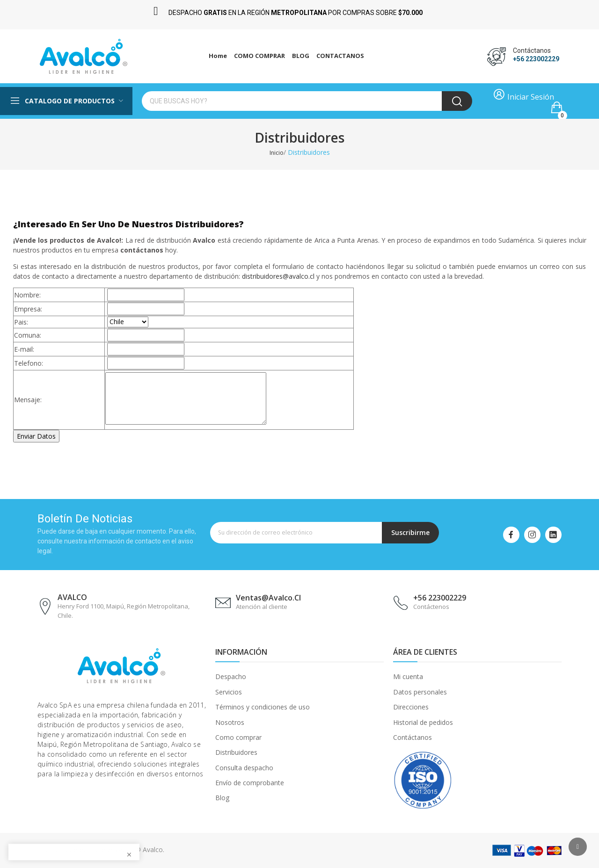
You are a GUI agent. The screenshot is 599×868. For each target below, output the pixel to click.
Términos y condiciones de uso (263, 707)
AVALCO (72, 597)
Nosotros (230, 722)
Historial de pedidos (423, 722)
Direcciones (411, 707)
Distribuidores (236, 752)
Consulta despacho (244, 767)
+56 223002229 (536, 59)
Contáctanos (413, 737)
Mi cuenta (408, 676)
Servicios (229, 691)
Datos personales (420, 691)
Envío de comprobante (250, 783)
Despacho (231, 676)
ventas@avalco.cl (268, 598)
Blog (222, 798)
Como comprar (238, 737)
